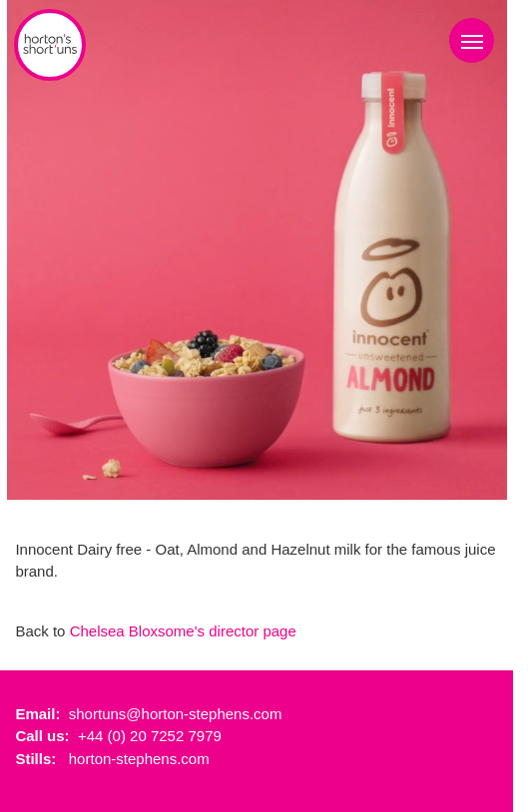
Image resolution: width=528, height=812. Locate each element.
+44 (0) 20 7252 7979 (150, 736)
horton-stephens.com (139, 759)
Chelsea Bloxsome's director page (183, 631)
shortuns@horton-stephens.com (176, 714)
